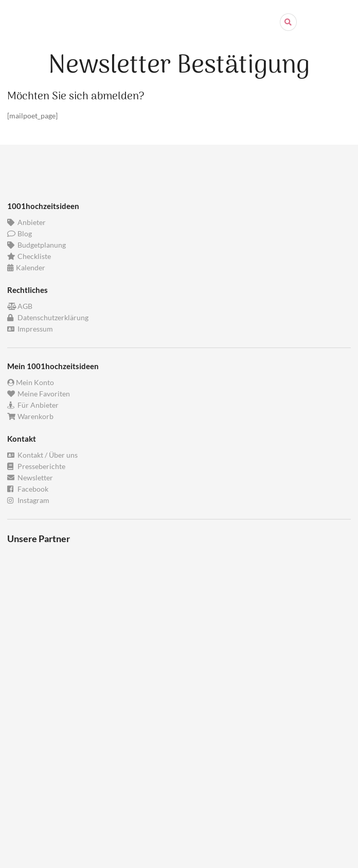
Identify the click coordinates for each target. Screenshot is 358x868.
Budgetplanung (37, 245)
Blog (20, 233)
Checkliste (29, 256)
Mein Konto (31, 383)
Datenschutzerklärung (48, 317)
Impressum (30, 329)
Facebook (28, 489)
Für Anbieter (33, 405)
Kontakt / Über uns (42, 455)
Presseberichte (36, 466)
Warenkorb (30, 416)
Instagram (28, 500)
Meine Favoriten (39, 394)
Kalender (26, 267)
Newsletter (30, 478)
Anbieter (26, 222)
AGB (20, 306)
